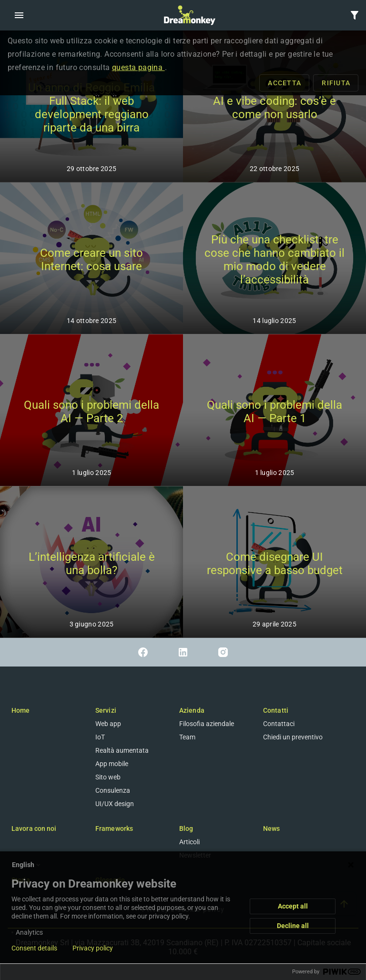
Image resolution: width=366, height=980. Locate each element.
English (27, 865)
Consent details (34, 948)
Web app (108, 724)
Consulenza (113, 790)
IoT (100, 737)
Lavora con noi (34, 828)
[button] (19, 15)
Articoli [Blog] (189, 842)
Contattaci (279, 724)
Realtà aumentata (122, 750)
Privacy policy (93, 948)
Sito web (108, 777)
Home (20, 710)
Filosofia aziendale (207, 724)
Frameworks (114, 828)
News (271, 828)
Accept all (293, 906)
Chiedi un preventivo (293, 737)
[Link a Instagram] (223, 652)
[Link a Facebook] (143, 652)
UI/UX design (115, 804)
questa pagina (138, 67)
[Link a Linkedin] (183, 652)
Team (187, 737)
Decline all (293, 926)
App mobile (112, 764)
